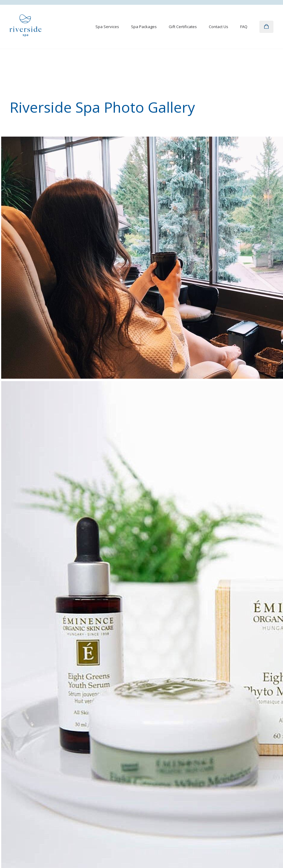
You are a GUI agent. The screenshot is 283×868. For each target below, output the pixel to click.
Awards (192, 721)
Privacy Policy (22, 846)
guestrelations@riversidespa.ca (174, 642)
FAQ (244, 27)
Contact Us (219, 27)
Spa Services (107, 27)
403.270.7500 (156, 650)
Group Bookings (200, 732)
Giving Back (196, 743)
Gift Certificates (183, 27)
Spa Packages (144, 27)
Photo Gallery (110, 721)
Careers (193, 755)
